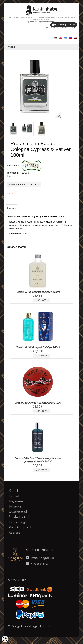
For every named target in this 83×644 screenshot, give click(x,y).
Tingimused (17, 501)
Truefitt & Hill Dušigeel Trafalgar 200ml (38, 347)
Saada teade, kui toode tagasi (24, 184)
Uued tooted (18, 512)
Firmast (14, 496)
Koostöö (15, 532)
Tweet (10, 194)
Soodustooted (19, 517)
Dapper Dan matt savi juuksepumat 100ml (38, 403)
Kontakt (14, 491)
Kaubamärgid (18, 522)
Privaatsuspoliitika (21, 527)
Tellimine (15, 506)
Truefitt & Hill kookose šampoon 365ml (38, 292)
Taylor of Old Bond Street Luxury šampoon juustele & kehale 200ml (38, 460)
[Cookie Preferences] (5, 639)
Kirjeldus (11, 208)
